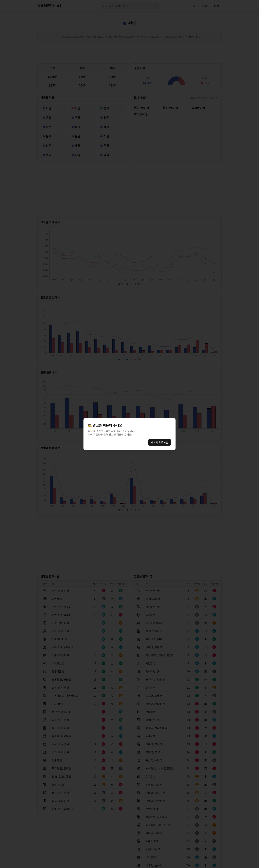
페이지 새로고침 (160, 442)
